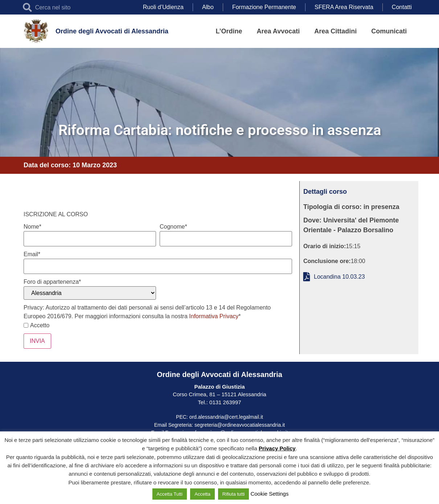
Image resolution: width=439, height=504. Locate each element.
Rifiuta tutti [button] (233, 494)
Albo (208, 7)
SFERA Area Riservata (344, 7)
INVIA (37, 341)
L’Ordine (229, 31)
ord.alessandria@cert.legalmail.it (226, 417)
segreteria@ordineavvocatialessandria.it (240, 425)
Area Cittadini (335, 31)
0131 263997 (225, 402)
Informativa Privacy (214, 316)
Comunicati (389, 31)
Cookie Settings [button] (269, 494)
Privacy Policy (277, 448)
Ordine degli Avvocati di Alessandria (112, 31)
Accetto (36, 325)
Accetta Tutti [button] (170, 494)
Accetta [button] (202, 494)
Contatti (402, 7)
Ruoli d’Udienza (163, 7)
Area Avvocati (278, 31)
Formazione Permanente (264, 7)
